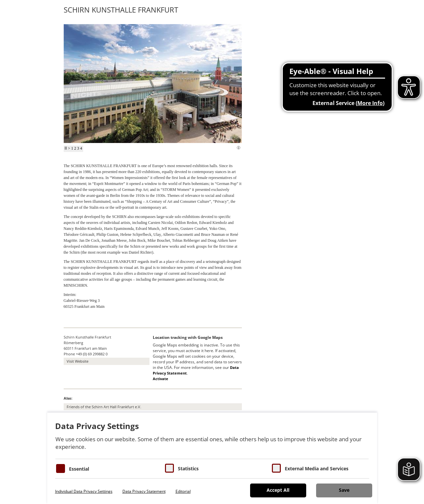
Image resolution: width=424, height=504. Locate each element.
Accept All (278, 490)
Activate (161, 379)
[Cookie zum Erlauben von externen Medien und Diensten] (276, 468)
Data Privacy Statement (144, 491)
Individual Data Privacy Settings (84, 491)
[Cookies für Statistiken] (169, 468)
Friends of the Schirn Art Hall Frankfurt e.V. (104, 407)
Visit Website (78, 361)
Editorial (183, 491)
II (66, 148)
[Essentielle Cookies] (61, 468)
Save (344, 490)
